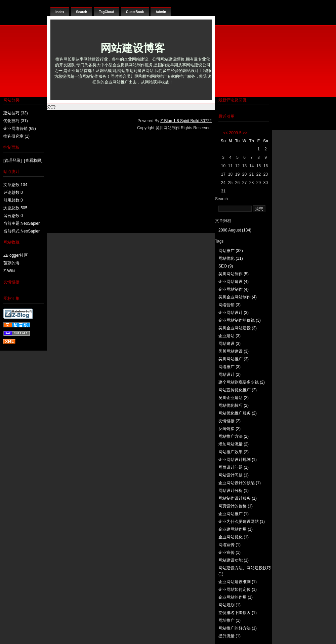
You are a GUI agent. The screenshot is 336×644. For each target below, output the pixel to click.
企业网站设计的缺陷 (240, 483)
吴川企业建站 (234, 398)
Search (81, 12)
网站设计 (229, 374)
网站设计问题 (234, 475)
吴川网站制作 (234, 274)
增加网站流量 (234, 444)
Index (60, 12)
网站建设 (229, 344)
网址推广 (229, 620)
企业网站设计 (234, 313)
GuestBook (135, 12)
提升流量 (229, 636)
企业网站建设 (234, 282)
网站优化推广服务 (238, 413)
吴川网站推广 (234, 359)
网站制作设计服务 (238, 498)
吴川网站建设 (234, 351)
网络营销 (229, 305)
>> (245, 133)
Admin (161, 12)
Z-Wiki (9, 271)
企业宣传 (229, 552)
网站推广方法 (234, 436)
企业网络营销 (20, 129)
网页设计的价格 (236, 506)
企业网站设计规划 (238, 460)
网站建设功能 (234, 560)
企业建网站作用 (236, 529)
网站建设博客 (133, 48)
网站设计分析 (234, 491)
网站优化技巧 (234, 405)
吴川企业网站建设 (238, 328)
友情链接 (229, 421)
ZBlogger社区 (16, 255)
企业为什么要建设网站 (242, 522)
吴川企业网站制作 (238, 297)
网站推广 (231, 251)
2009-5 (235, 133)
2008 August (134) (235, 230)
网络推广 (229, 367)
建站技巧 (16, 113)
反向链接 (229, 429)
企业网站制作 (234, 289)
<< (225, 133)
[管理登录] (13, 160)
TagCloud (106, 12)
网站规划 (229, 605)
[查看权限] (33, 160)
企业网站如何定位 (238, 589)
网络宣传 (229, 545)
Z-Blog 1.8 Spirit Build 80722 (186, 121)
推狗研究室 (16, 136)
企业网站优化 (234, 537)
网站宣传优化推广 (238, 390)
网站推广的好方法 (238, 628)
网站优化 (231, 258)
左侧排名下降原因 (238, 613)
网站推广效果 (234, 452)
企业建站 (229, 336)
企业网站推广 (234, 514)
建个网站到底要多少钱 (242, 382)
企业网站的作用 (236, 597)
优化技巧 (16, 121)
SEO (226, 266)
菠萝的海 (11, 263)
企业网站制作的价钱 (240, 320)
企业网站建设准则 (238, 582)
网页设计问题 (234, 467)
